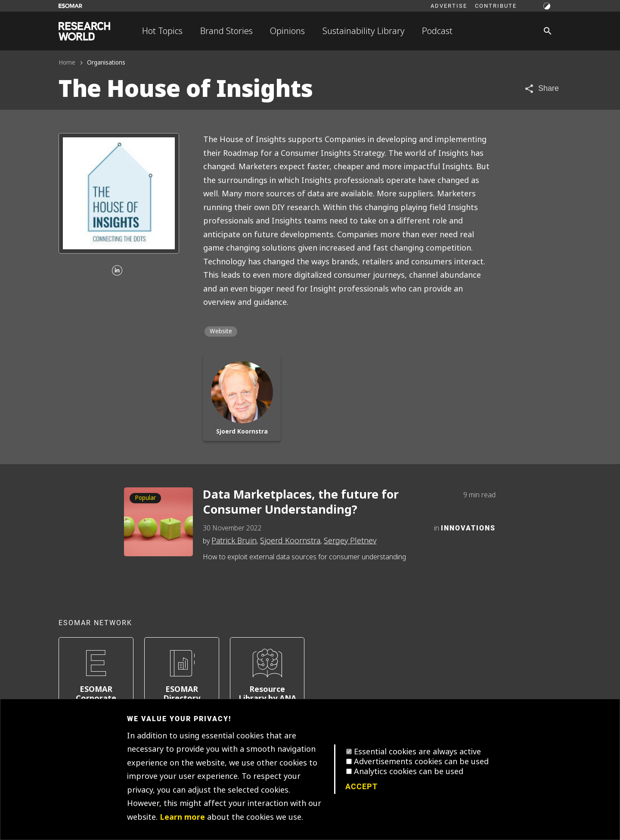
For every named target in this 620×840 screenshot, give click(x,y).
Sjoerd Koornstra (290, 541)
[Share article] (541, 88)
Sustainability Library (364, 31)
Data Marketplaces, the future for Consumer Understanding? (301, 502)
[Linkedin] (117, 271)
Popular (145, 498)
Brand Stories (226, 31)
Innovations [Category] (468, 528)
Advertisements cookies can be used (421, 762)
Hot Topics (162, 31)
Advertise (449, 6)
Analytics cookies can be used (409, 772)
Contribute (496, 6)
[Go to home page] (84, 31)
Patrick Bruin (234, 541)
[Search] (548, 31)
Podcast (437, 31)
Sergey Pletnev (350, 541)
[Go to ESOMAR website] (70, 6)
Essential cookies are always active (417, 752)
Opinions (287, 31)
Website (221, 331)
